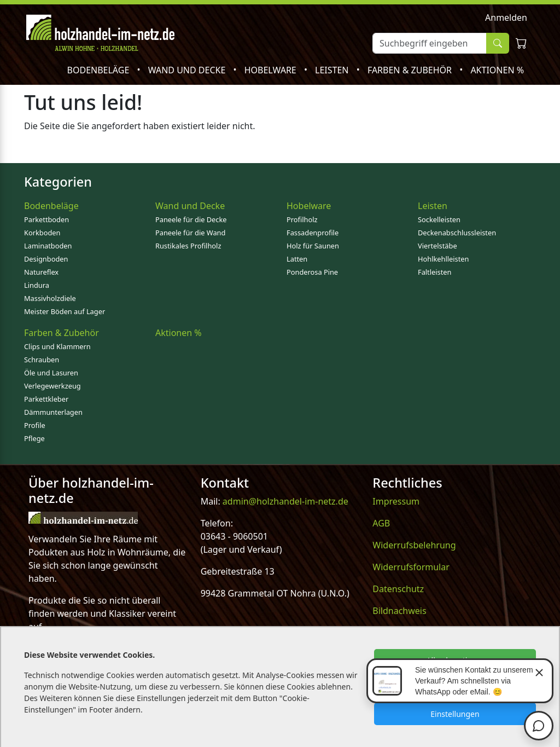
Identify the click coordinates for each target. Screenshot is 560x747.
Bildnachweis (399, 611)
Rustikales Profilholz (188, 246)
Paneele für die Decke (191, 219)
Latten (297, 259)
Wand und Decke (188, 70)
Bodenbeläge (100, 70)
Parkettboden (46, 219)
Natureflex (41, 272)
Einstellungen (455, 714)
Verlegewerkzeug (52, 386)
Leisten (333, 70)
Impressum (396, 501)
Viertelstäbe (437, 246)
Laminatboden (48, 246)
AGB (381, 523)
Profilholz (302, 219)
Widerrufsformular (411, 567)
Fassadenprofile (313, 233)
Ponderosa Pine (312, 272)
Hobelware (272, 70)
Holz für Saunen (313, 246)
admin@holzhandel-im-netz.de (285, 501)
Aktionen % (497, 70)
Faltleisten (434, 272)
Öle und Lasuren (51, 373)
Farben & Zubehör (411, 70)
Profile (35, 425)
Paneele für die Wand (190, 233)
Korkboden (42, 233)
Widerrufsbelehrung (414, 545)
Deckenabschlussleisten (457, 233)
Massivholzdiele (50, 298)
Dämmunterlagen (53, 412)
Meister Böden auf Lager (65, 311)
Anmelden (506, 18)
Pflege (34, 438)
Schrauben (42, 360)
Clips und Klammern (57, 346)
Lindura (37, 285)
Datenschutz (398, 589)
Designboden (46, 259)
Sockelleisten (439, 219)
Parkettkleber (46, 399)
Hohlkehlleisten (443, 259)
